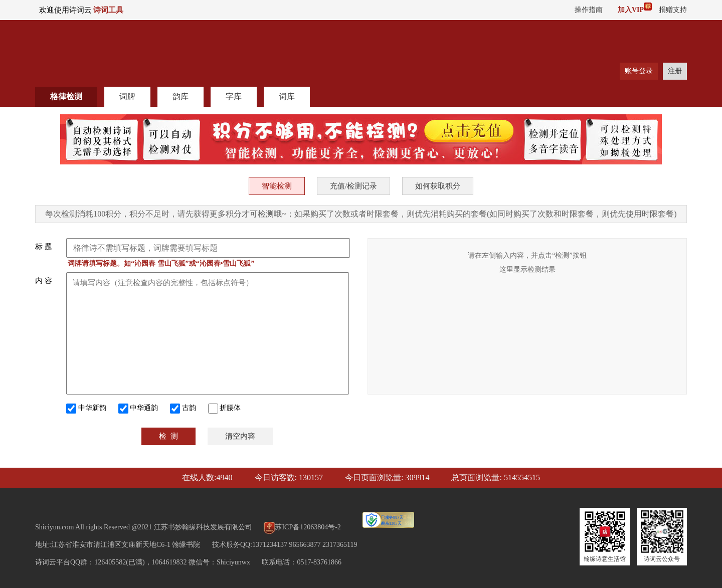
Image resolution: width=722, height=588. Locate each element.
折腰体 (225, 409)
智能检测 (277, 186)
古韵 (183, 409)
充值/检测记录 (353, 186)
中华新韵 (86, 409)
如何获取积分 (438, 186)
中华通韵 (138, 409)
